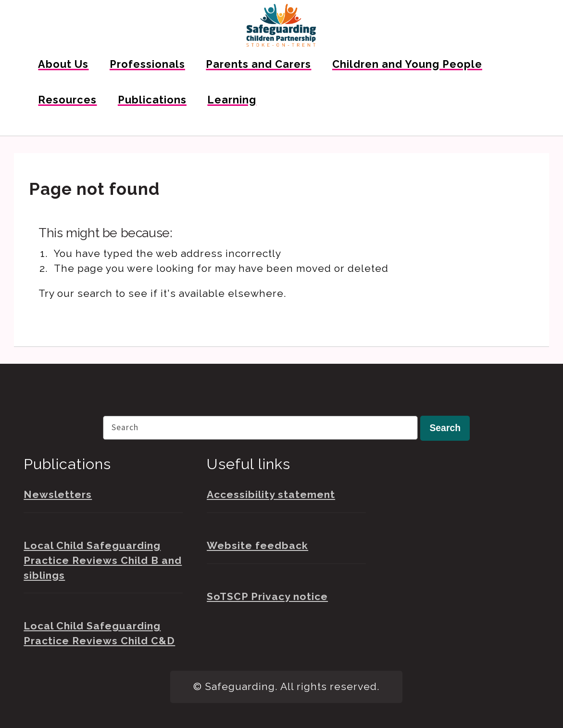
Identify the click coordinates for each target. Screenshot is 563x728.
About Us (63, 64)
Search (445, 428)
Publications (152, 100)
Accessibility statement (271, 494)
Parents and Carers (258, 64)
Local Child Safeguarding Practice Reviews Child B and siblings (103, 560)
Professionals (147, 64)
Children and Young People (407, 64)
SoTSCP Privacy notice (267, 596)
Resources (67, 100)
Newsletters (58, 494)
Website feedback (257, 545)
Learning (232, 100)
